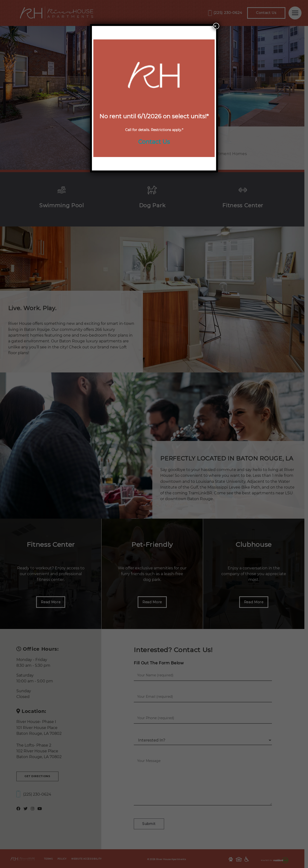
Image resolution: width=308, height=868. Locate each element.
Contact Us (154, 142)
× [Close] (215, 26)
